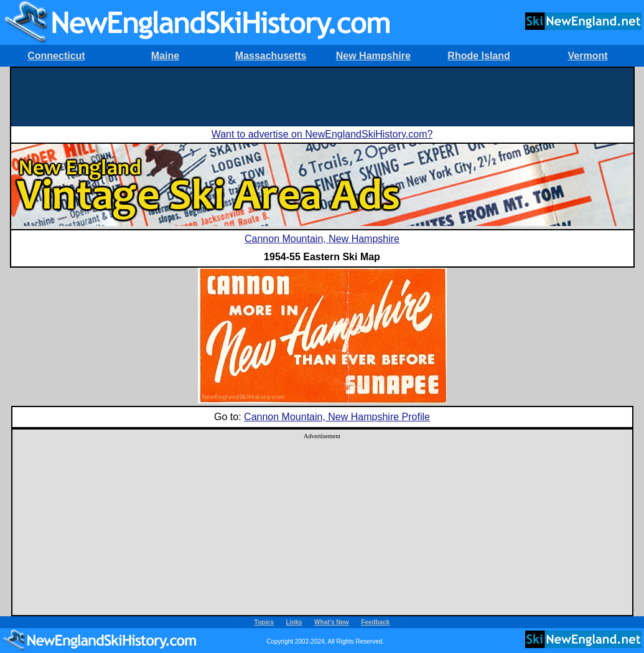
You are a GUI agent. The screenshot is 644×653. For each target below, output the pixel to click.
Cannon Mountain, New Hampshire (322, 239)
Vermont (588, 56)
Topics (264, 622)
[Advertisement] (322, 96)
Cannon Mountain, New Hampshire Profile (337, 417)
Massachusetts (271, 56)
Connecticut (56, 56)
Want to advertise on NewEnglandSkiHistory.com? (322, 134)
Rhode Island (478, 56)
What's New (332, 622)
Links (294, 622)
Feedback (375, 622)
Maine (165, 56)
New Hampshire (373, 56)
